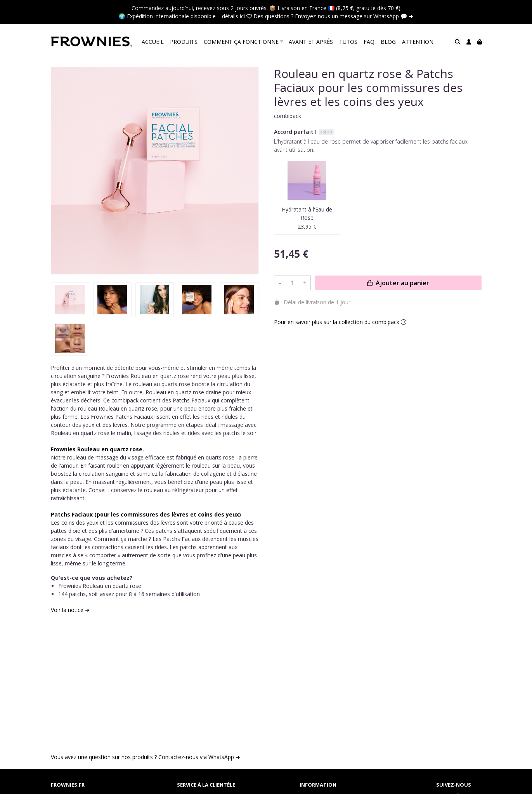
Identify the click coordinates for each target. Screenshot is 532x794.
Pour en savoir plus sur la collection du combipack (340, 322)
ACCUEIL (153, 42)
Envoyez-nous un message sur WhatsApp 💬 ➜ (354, 16)
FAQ (369, 42)
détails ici (233, 16)
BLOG (388, 42)
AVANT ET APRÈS (311, 42)
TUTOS (348, 42)
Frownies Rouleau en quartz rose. (97, 449)
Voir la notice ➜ (70, 610)
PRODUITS (184, 42)
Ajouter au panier (398, 283)
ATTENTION (418, 42)
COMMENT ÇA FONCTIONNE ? (243, 42)
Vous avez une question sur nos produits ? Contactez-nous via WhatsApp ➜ (146, 757)
